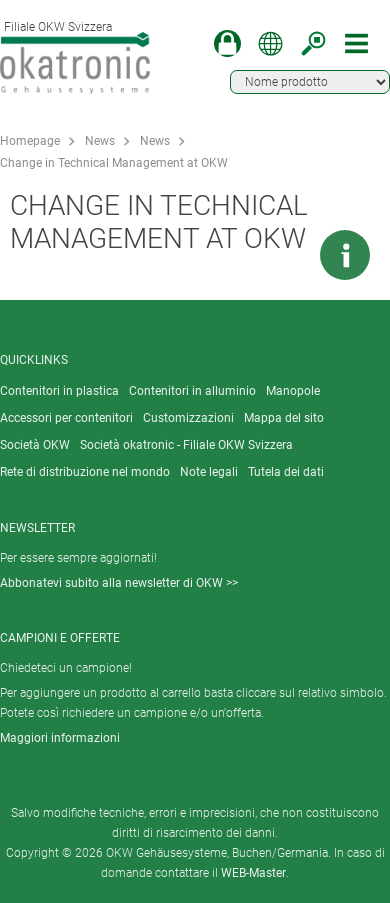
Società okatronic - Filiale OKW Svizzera (186, 445)
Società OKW (35, 445)
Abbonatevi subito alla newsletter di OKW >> (119, 583)
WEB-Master (253, 873)
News (100, 141)
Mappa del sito (284, 418)
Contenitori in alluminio (192, 391)
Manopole (293, 391)
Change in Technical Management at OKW (114, 163)
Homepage (30, 141)
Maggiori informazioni (60, 738)
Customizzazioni (188, 418)
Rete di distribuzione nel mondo (85, 472)
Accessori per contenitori (66, 418)
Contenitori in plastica (59, 391)
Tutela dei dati (286, 472)
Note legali (209, 472)
